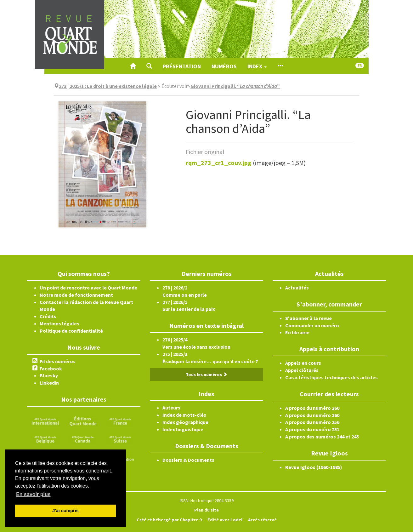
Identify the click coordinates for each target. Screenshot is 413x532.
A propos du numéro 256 (312, 422)
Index (257, 66)
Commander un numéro (312, 325)
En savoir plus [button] (33, 494)
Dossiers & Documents (188, 460)
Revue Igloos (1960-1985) (314, 467)
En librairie (297, 332)
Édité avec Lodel (225, 520)
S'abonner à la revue (308, 318)
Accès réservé (262, 520)
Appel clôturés (302, 370)
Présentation (182, 66)
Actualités (297, 288)
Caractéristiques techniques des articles (331, 377)
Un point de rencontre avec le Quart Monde (88, 288)
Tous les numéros (206, 375)
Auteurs (171, 408)
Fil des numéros (58, 361)
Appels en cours (303, 363)
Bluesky (49, 375)
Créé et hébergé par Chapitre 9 (169, 520)
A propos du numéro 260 (312, 408)
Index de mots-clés (184, 415)
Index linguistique (183, 429)
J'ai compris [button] (65, 511)
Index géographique (185, 422)
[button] (149, 66)
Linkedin (49, 383)
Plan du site (206, 510)
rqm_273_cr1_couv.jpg (219, 163)
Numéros (224, 66)
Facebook (51, 369)
